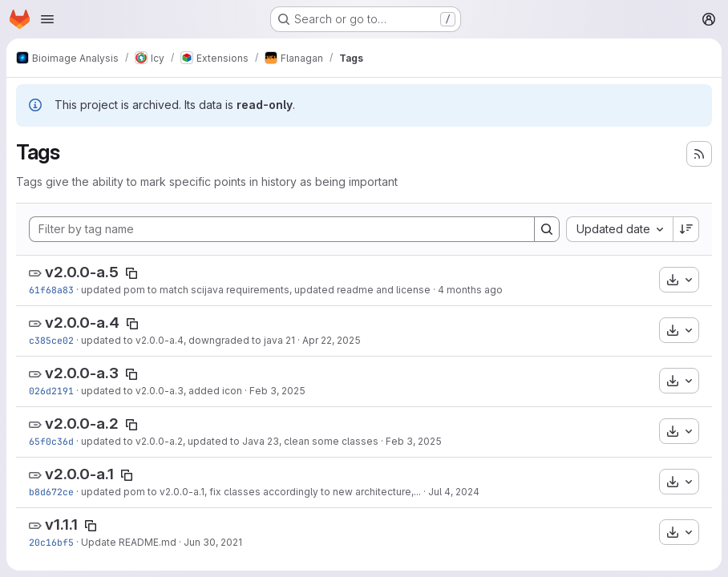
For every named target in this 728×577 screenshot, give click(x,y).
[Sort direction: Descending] (686, 229)
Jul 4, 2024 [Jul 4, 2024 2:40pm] (454, 492)
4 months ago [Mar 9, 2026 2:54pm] (470, 290)
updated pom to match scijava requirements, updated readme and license (256, 290)
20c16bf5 (51, 542)
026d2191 (51, 391)
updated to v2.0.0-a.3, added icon (162, 391)
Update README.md (129, 542)
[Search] (547, 229)
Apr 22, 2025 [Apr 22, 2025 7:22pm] (332, 340)
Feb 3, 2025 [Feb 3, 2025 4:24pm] (414, 441)
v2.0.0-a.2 (82, 424)
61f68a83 (51, 290)
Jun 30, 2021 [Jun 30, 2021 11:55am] (213, 542)
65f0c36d (51, 441)
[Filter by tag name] (282, 229)
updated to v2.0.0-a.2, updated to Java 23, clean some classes (230, 441)
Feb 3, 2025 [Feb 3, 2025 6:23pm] (277, 391)
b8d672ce (51, 492)
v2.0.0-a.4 (82, 323)
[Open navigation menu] (47, 19)
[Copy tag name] (131, 273)
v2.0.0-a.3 (82, 373)
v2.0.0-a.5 (82, 272)
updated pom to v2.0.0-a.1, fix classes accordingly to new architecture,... (251, 492)
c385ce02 (51, 340)
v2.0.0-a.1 (79, 474)
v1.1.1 (61, 525)
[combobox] (619, 229)
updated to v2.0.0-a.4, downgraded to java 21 (188, 340)
